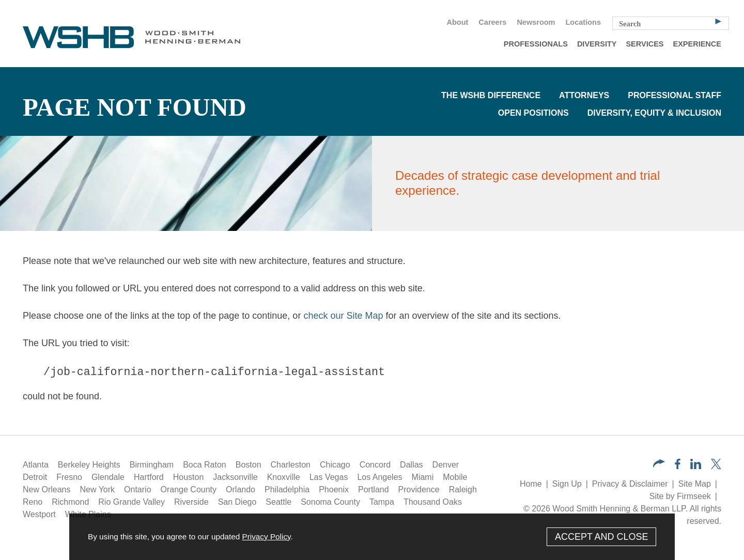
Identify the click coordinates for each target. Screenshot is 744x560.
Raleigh (463, 489)
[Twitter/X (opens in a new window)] (716, 466)
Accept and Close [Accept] (602, 537)
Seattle (278, 502)
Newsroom (536, 22)
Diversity (597, 44)
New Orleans (47, 489)
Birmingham (152, 465)
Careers (492, 22)
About (457, 22)
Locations (583, 22)
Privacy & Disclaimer (630, 484)
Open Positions (533, 113)
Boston (249, 465)
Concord (375, 465)
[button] (659, 465)
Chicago (335, 465)
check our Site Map (343, 316)
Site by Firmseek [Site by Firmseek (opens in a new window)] (680, 496)
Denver (446, 465)
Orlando (241, 489)
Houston (189, 477)
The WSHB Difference (491, 95)
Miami (423, 477)
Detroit (35, 477)
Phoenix (334, 489)
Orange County (189, 489)
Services (645, 44)
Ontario (137, 489)
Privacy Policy (266, 536)
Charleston (291, 465)
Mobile (455, 477)
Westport (39, 514)
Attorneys (584, 95)
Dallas (411, 465)
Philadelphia (287, 489)
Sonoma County (330, 502)
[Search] (718, 21)
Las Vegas (329, 477)
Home (531, 484)
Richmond (70, 502)
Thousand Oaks (433, 502)
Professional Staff (675, 95)
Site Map (695, 484)
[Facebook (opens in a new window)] (678, 466)
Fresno (69, 477)
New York (97, 489)
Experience (697, 44)
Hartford (149, 477)
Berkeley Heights (89, 465)
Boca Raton (205, 465)
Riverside (191, 502)
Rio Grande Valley (131, 502)
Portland (374, 489)
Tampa (382, 502)
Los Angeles (379, 477)
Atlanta (36, 465)
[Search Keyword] (671, 23)
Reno (33, 502)
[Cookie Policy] (372, 537)
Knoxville (284, 477)
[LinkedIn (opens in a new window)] (696, 466)
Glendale (108, 477)
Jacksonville (235, 477)
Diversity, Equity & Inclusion (654, 113)
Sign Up (567, 484)
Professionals (536, 44)
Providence (419, 489)
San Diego (237, 502)
